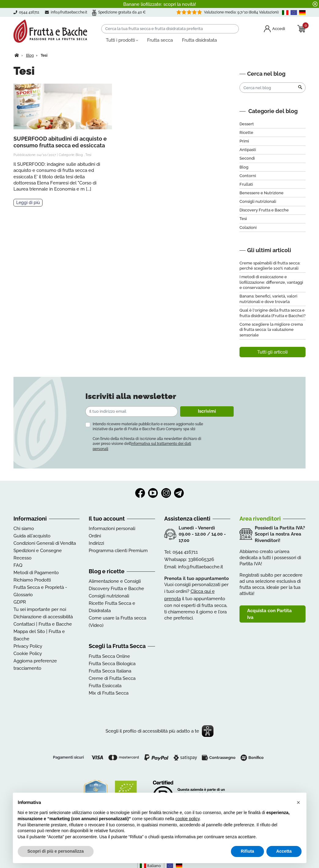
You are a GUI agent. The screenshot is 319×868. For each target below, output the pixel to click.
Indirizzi (96, 543)
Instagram (166, 493)
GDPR (20, 602)
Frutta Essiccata (105, 686)
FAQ (18, 565)
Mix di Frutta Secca (109, 693)
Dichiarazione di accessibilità (43, 617)
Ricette (246, 133)
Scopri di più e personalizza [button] (56, 851)
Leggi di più (28, 203)
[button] (299, 802)
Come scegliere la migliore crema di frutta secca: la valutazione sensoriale (271, 330)
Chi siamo (24, 529)
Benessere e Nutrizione (262, 193)
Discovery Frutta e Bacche (264, 210)
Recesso (22, 558)
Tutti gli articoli (272, 352)
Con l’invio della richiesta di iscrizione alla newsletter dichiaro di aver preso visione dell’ (147, 444)
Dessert (247, 124)
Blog (79, 155)
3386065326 (201, 559)
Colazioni (248, 227)
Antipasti (248, 150)
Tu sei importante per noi (40, 609)
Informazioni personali (112, 529)
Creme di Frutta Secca (112, 678)
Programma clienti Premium (118, 551)
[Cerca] (170, 29)
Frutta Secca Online (109, 656)
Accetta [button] (284, 851)
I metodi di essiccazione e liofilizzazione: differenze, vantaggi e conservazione (271, 282)
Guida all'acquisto (32, 536)
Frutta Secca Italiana (110, 671)
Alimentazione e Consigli (115, 581)
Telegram (179, 493)
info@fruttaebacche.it (69, 12)
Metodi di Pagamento (36, 573)
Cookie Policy (28, 654)
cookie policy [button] (187, 819)
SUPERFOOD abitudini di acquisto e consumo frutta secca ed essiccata (60, 142)
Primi (244, 141)
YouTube (153, 493)
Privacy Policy (28, 646)
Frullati (246, 184)
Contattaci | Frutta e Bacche (43, 624)
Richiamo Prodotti (32, 580)
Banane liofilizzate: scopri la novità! (160, 4)
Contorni (248, 176)
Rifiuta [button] (247, 851)
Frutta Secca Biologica (112, 664)
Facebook (140, 493)
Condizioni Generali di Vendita (45, 543)
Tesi (88, 155)
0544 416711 (185, 552)
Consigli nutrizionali (258, 201)
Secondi (247, 158)
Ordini (95, 536)
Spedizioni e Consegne (38, 551)
